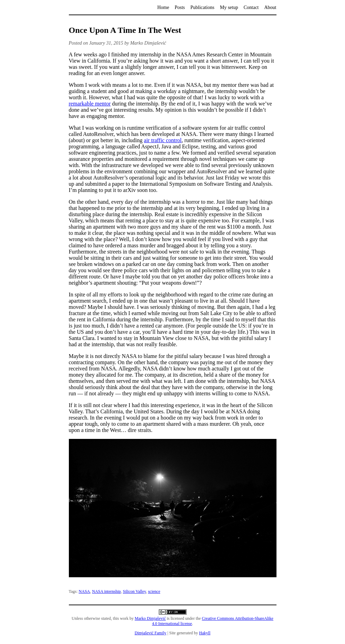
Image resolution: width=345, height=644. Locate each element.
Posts (180, 7)
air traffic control (163, 140)
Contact (251, 7)
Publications (202, 7)
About (270, 7)
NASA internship (106, 591)
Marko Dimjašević (150, 618)
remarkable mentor (90, 104)
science (154, 591)
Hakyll (205, 633)
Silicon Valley (134, 591)
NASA (84, 591)
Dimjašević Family (151, 633)
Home (163, 7)
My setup (229, 7)
